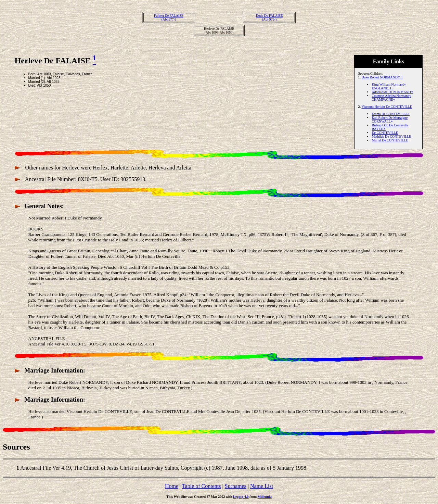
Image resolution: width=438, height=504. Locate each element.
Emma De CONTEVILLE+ (391, 114)
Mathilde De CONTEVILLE (391, 136)
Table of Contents (202, 486)
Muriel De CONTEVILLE (390, 140)
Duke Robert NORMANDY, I (382, 77)
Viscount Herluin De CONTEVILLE (387, 107)
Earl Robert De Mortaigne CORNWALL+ (390, 119)
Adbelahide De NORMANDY (392, 92)
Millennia (265, 497)
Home (172, 486)
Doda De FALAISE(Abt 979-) (269, 17)
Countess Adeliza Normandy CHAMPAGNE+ (391, 98)
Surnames (236, 486)
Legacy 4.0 (241, 497)
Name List (262, 486)
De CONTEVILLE (385, 133)
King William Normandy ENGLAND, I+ (389, 86)
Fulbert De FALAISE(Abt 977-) (169, 17)
